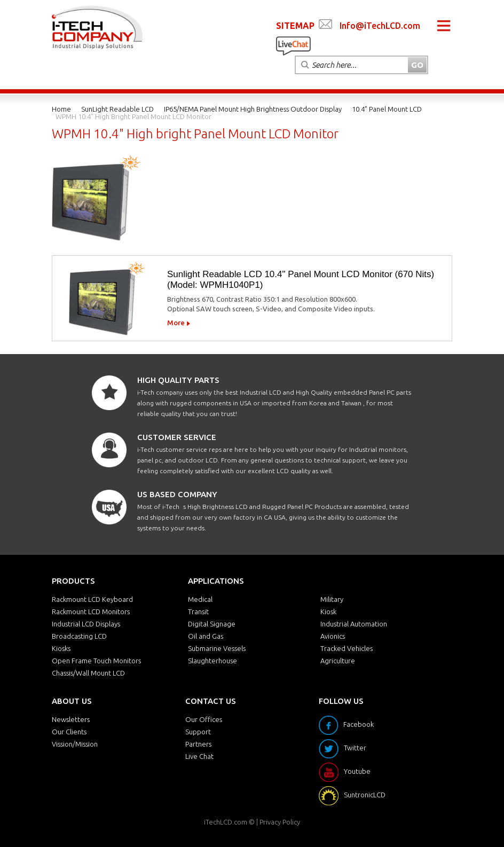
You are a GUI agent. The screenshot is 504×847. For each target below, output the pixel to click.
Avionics (333, 636)
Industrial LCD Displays (86, 624)
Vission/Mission (75, 744)
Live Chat (199, 756)
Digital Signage (212, 624)
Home (61, 109)
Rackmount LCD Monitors (91, 611)
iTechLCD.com (226, 822)
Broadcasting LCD (79, 636)
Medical (200, 599)
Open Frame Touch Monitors (96, 661)
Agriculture (338, 661)
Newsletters (71, 719)
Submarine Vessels (217, 648)
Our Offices (204, 719)
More (176, 323)
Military (332, 599)
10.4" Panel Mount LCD (387, 109)
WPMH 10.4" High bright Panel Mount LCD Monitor (133, 116)
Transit (198, 611)
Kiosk (328, 611)
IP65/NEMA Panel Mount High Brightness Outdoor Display (253, 109)
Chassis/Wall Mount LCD (88, 673)
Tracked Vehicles (346, 648)
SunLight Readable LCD (117, 109)
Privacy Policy (280, 822)
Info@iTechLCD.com (380, 26)
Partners (198, 744)
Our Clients (69, 732)
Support (198, 732)
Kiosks (61, 648)
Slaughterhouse (212, 661)
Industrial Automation (354, 624)
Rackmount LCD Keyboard (92, 599)
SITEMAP (295, 26)
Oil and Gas (206, 636)
